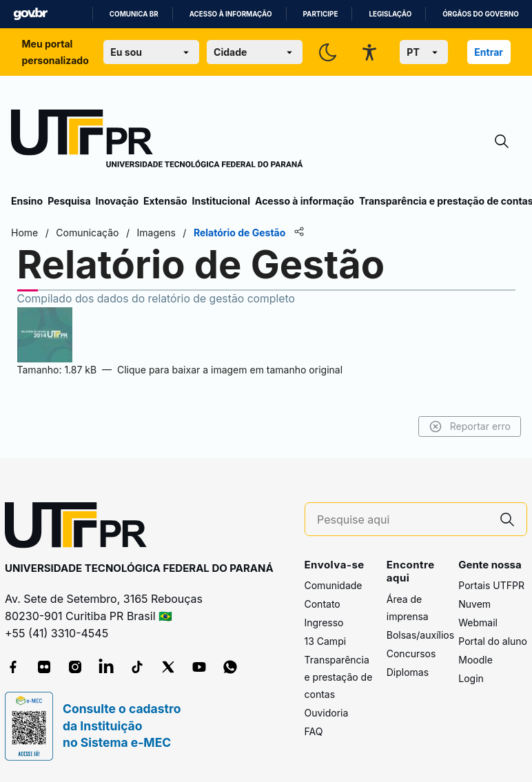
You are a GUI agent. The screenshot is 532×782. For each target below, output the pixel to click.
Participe (321, 14)
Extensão (165, 201)
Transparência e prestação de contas (339, 677)
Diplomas (408, 672)
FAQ (314, 731)
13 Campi (326, 641)
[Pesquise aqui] (402, 520)
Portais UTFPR (491, 585)
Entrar (489, 52)
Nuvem (474, 604)
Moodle (475, 660)
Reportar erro (470, 426)
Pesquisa (69, 201)
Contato (323, 604)
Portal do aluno (493, 641)
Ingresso (324, 622)
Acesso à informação (231, 14)
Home (24, 233)
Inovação (117, 201)
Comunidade (334, 585)
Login (471, 678)
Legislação (390, 14)
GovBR (30, 14)
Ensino (27, 201)
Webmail (478, 622)
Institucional (221, 201)
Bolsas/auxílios (420, 635)
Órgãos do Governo (480, 14)
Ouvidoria (327, 713)
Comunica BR (134, 14)
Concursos (411, 654)
